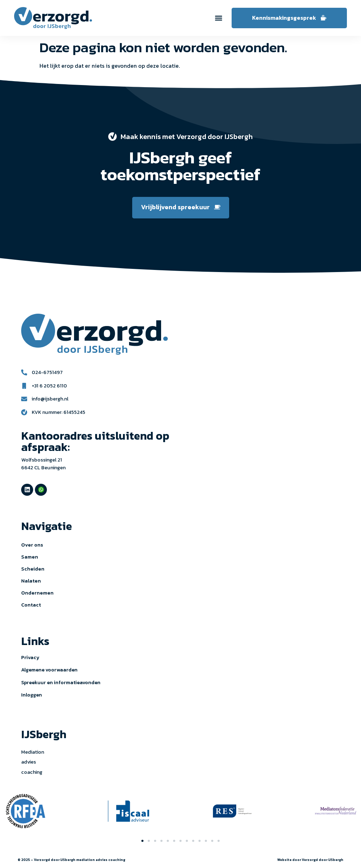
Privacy (30, 658)
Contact (31, 605)
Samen (30, 557)
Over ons (32, 545)
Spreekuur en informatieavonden (61, 683)
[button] (219, 18)
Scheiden (33, 569)
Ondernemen (37, 593)
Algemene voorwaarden (49, 670)
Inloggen (32, 695)
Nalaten (31, 581)
